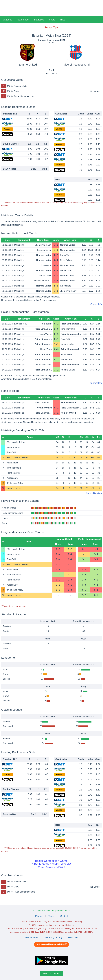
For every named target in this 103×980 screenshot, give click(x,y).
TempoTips (51, 27)
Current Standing (94, 493)
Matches (7, 20)
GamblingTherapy (54, 938)
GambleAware (32, 938)
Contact (64, 916)
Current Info (96, 304)
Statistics (39, 20)
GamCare (73, 938)
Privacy (39, 916)
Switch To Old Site (51, 974)
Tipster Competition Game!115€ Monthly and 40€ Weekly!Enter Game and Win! (51, 864)
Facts (52, 20)
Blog (63, 20)
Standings (23, 20)
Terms (51, 916)
